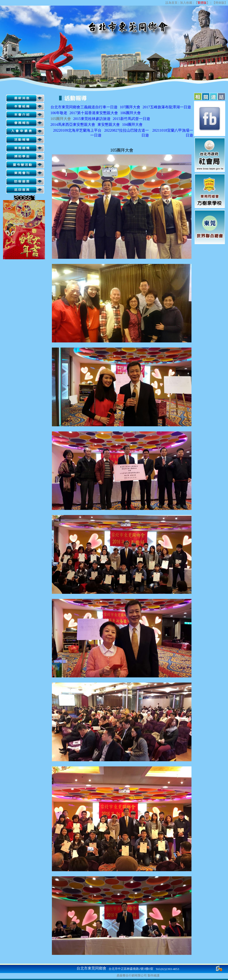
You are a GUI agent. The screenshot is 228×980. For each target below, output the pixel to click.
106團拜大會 (131, 113)
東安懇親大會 (109, 125)
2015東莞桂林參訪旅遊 (92, 119)
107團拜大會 (130, 107)
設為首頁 (171, 3)
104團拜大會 (132, 125)
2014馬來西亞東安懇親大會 (73, 125)
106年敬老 (59, 113)
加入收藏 (186, 3)
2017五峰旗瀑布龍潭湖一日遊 (167, 107)
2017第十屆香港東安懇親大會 (94, 113)
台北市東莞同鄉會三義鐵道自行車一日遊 (84, 107)
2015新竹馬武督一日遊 (131, 119)
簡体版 (220, 3)
